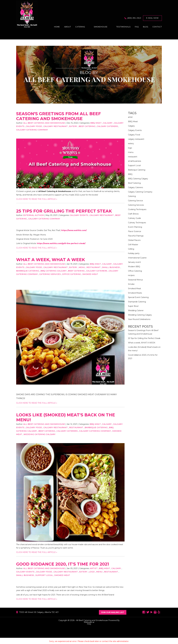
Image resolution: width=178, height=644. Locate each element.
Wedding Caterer (136, 310)
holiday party (134, 253)
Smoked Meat (90, 274)
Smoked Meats (135, 293)
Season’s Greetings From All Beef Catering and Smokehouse (59, 116)
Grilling (131, 249)
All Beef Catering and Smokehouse (92, 620)
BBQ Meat (96, 123)
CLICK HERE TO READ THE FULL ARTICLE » (37, 199)
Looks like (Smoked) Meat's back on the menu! (66, 417)
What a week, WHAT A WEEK (51, 260)
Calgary (108, 123)
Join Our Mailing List (113, 612)
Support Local (44, 575)
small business (111, 267)
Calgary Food (34, 126)
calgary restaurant (56, 126)
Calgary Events (79, 215)
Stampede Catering (137, 302)
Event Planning (135, 227)
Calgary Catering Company (32, 130)
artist (94, 568)
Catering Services (50, 274)
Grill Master (133, 245)
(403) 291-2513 (134, 18)
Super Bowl (133, 306)
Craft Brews (133, 214)
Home (57, 27)
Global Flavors (134, 240)
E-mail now (152, 18)
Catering (132, 196)
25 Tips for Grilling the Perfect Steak (64, 211)
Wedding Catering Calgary (40, 434)
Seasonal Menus (135, 280)
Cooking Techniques (137, 209)
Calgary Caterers (107, 126)
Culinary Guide (135, 218)
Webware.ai (89, 622)
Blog (146, 27)
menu (82, 267)
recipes (131, 275)
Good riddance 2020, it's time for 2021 (63, 564)
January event (134, 262)
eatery (73, 126)
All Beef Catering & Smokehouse (55, 191)
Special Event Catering (138, 297)
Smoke (131, 284)
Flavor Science (135, 231)
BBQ (130, 174)
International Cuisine (137, 258)
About (68, 27)
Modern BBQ (134, 267)
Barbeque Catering (28, 271)
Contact (157, 27)
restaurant (94, 267)
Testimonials (123, 27)
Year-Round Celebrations (139, 319)
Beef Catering (87, 126)
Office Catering (72, 274)
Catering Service (135, 201)
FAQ (137, 27)
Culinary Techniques (137, 223)
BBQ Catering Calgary (54, 271)
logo (92, 572)
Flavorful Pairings (136, 236)
